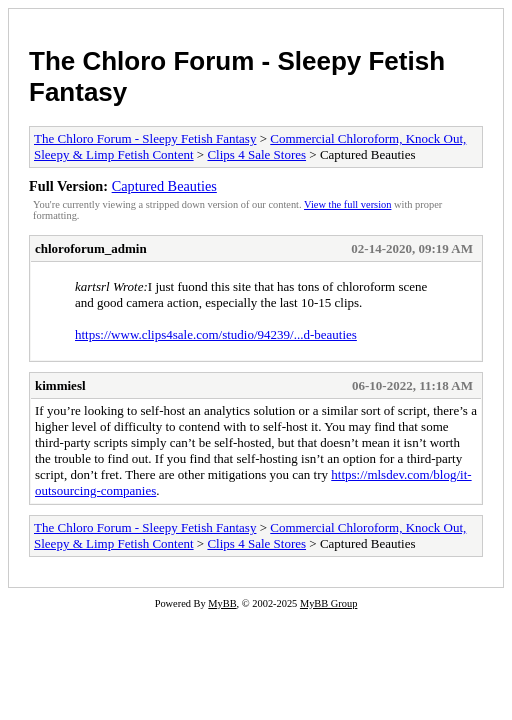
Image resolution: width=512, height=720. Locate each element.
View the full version (347, 204)
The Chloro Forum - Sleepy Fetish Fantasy (145, 138)
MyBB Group (328, 603)
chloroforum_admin (91, 248)
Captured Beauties (164, 186)
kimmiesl (60, 385)
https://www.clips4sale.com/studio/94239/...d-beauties (216, 334)
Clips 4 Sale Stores (256, 154)
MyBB (222, 603)
